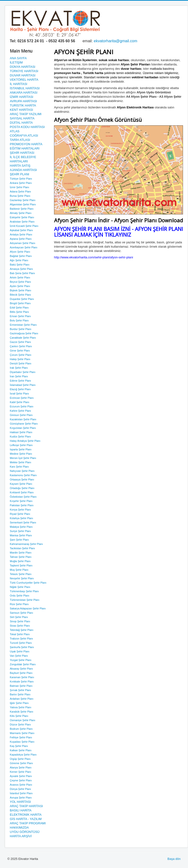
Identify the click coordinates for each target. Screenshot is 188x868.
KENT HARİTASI (21, 110)
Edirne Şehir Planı (20, 381)
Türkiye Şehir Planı (21, 179)
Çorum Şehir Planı (21, 355)
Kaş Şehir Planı (19, 746)
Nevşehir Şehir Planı (22, 578)
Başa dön (174, 859)
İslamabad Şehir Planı (23, 385)
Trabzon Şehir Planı (21, 639)
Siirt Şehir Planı (19, 617)
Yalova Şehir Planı (21, 707)
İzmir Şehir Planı (19, 187)
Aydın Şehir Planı (20, 286)
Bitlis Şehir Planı (19, 312)
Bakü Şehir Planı (20, 265)
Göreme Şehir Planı (21, 763)
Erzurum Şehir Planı (22, 406)
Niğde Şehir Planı (20, 587)
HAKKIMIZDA (19, 828)
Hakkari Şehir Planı (21, 432)
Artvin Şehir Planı (20, 277)
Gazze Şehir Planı (20, 342)
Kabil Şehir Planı (19, 402)
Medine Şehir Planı (21, 454)
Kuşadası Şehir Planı (22, 742)
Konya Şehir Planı (20, 510)
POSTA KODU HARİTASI (27, 127)
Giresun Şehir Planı (21, 415)
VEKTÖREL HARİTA (24, 80)
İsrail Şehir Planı (19, 394)
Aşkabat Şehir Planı (21, 230)
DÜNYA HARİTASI (22, 67)
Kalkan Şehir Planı (21, 750)
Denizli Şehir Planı (21, 363)
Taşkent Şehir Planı (21, 565)
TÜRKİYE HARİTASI (24, 71)
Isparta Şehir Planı (21, 449)
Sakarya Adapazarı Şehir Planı (28, 608)
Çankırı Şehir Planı (21, 346)
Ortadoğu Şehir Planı (22, 488)
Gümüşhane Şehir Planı (24, 424)
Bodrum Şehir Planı (21, 729)
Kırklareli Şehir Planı (22, 492)
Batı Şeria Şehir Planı (22, 273)
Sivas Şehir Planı (20, 626)
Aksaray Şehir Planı (21, 669)
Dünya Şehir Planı (20, 789)
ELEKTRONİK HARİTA (26, 815)
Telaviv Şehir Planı (21, 574)
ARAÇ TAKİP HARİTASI (26, 806)
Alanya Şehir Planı (21, 767)
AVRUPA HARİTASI (23, 101)
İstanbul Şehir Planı (21, 793)
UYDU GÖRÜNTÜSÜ (25, 832)
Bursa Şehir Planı (20, 196)
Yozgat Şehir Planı (21, 660)
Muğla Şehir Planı (20, 561)
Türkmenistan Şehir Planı (25, 600)
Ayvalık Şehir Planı (21, 776)
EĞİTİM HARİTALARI (25, 148)
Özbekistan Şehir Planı (23, 497)
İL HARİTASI (19, 84)
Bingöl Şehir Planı (20, 303)
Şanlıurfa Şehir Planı (22, 647)
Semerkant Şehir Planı (23, 522)
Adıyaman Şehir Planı (22, 243)
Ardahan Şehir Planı (22, 699)
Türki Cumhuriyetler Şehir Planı (28, 583)
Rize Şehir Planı (19, 604)
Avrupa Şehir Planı (21, 798)
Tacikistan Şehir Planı (22, 548)
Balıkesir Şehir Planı (22, 209)
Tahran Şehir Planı (21, 557)
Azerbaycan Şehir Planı (24, 247)
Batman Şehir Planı (21, 686)
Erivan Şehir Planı (20, 316)
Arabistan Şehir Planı (22, 222)
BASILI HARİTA (21, 810)
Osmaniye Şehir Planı (22, 720)
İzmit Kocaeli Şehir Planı (24, 226)
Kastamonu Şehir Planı (23, 475)
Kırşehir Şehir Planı (21, 501)
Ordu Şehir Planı (19, 596)
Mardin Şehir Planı (21, 553)
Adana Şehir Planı (20, 192)
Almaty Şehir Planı (21, 213)
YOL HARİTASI (20, 802)
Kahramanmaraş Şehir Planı (26, 544)
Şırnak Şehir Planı (20, 690)
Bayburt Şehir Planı (21, 673)
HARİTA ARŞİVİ (21, 836)
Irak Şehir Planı (19, 368)
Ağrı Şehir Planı (19, 260)
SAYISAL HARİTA (22, 118)
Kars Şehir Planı (19, 467)
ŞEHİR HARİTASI (22, 153)
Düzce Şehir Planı (20, 724)
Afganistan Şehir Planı (23, 204)
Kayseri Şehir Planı (21, 484)
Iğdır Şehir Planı (19, 703)
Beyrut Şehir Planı (20, 282)
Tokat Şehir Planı (20, 634)
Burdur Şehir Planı (21, 329)
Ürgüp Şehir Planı (20, 759)
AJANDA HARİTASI (23, 170)
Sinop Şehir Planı (20, 621)
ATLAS (15, 131)
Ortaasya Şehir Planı (22, 479)
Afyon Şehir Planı (20, 252)
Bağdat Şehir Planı (21, 256)
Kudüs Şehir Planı (20, 437)
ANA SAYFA (18, 58)
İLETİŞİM (16, 62)
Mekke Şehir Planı (20, 462)
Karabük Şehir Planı (22, 712)
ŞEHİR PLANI (19, 174)
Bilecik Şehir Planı (20, 295)
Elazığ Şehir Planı (20, 389)
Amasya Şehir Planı (21, 269)
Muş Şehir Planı (19, 570)
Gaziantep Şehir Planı (23, 200)
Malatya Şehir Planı (21, 527)
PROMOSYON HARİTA (26, 144)
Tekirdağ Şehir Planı (22, 630)
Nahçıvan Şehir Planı (22, 471)
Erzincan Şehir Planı (22, 398)
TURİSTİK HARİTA (23, 105)
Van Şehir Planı (19, 656)
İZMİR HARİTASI (22, 97)
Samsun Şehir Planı (21, 613)
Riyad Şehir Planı (20, 514)
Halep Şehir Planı (20, 359)
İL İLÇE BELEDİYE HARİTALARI (23, 159)
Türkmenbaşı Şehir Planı (24, 591)
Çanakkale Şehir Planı (23, 338)
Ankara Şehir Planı (21, 183)
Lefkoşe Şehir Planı (21, 445)
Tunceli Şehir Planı (21, 643)
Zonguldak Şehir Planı (23, 664)
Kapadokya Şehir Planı (23, 755)
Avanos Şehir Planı (21, 785)
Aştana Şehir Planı (21, 239)
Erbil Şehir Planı (19, 308)
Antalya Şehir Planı (21, 234)
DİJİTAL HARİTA (21, 123)
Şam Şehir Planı (19, 540)
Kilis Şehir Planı (19, 716)
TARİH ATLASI (20, 140)
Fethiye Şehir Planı (21, 737)
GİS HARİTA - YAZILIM (26, 819)
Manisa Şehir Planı (21, 535)
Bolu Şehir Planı (19, 320)
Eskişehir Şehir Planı (22, 217)
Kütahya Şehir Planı (21, 518)
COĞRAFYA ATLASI (24, 136)
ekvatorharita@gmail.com (116, 41)
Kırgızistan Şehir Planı (23, 428)
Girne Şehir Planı (20, 351)
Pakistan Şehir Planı (22, 505)
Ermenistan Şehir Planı (23, 325)
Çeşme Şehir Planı (21, 780)
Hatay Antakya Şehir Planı (25, 441)
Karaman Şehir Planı (22, 677)
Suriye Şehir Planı (20, 531)
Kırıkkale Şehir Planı (22, 682)
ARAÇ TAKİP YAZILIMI (26, 114)
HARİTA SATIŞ (20, 166)
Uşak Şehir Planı (20, 651)
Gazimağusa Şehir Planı (24, 333)
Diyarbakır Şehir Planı (23, 372)
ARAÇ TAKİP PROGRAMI (28, 823)
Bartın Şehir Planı (20, 694)
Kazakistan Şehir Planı (23, 419)
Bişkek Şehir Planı (20, 290)
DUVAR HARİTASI (23, 75)
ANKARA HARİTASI (24, 93)
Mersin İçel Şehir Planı (23, 458)
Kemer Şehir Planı (20, 772)
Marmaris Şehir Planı (22, 733)
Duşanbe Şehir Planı (22, 299)
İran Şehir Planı (19, 376)
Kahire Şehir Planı (20, 411)
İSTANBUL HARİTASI (25, 88)
